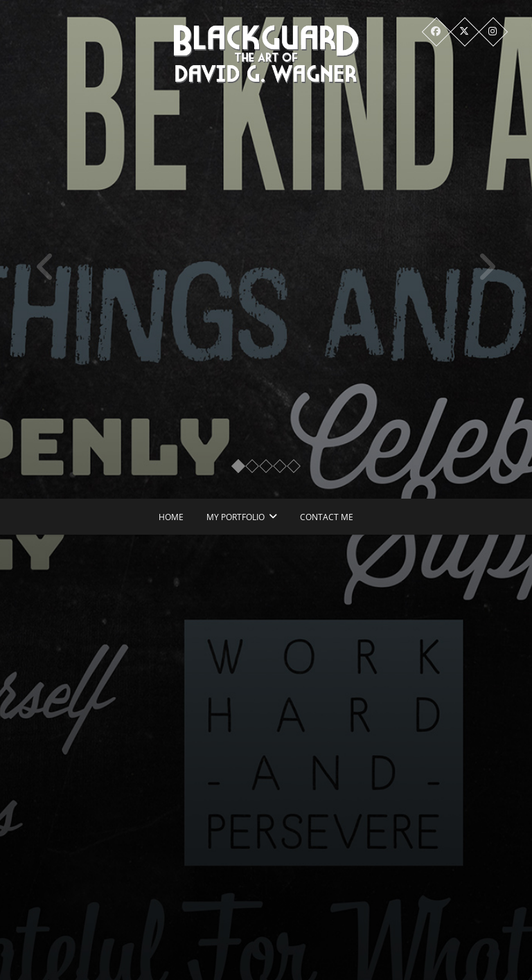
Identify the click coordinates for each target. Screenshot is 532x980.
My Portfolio (236, 517)
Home (171, 517)
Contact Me (327, 517)
